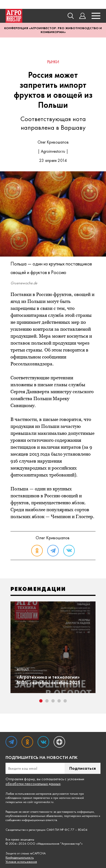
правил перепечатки (36, 798)
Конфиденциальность (20, 858)
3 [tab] (53, 701)
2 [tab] (47, 701)
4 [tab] (59, 701)
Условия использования (21, 862)
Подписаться (83, 768)
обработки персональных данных (33, 784)
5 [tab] (65, 701)
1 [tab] (41, 701)
